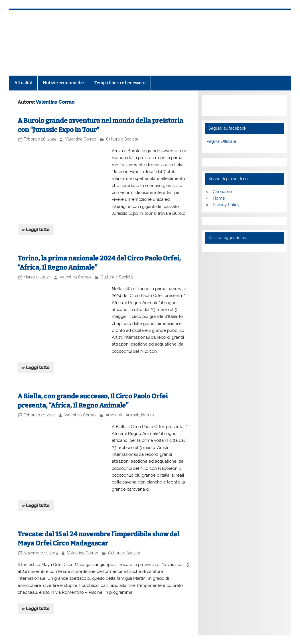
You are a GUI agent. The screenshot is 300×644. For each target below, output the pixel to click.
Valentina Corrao (81, 139)
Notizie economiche (63, 83)
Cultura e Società (122, 139)
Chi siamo (222, 192)
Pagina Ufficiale (221, 141)
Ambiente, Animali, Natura (130, 415)
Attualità (23, 83)
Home (219, 198)
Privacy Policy (226, 205)
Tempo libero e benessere (120, 83)
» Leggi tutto (36, 230)
